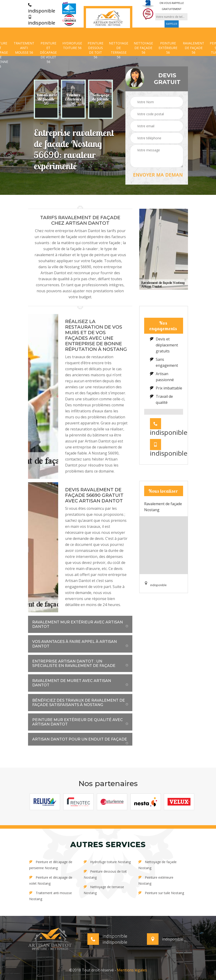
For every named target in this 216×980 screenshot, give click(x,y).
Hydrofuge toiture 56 (72, 45)
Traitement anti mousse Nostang (51, 896)
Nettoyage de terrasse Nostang (104, 890)
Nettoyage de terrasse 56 (119, 50)
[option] (46, 99)
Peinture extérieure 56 (168, 48)
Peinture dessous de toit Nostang (105, 874)
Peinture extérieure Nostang (156, 880)
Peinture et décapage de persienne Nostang (51, 865)
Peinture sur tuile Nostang (161, 893)
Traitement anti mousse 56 (24, 48)
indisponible (42, 8)
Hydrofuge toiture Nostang (107, 862)
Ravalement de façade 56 (194, 48)
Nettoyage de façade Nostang (157, 865)
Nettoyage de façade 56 (143, 48)
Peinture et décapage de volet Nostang (51, 880)
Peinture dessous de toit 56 (95, 50)
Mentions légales (132, 970)
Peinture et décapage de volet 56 (48, 52)
